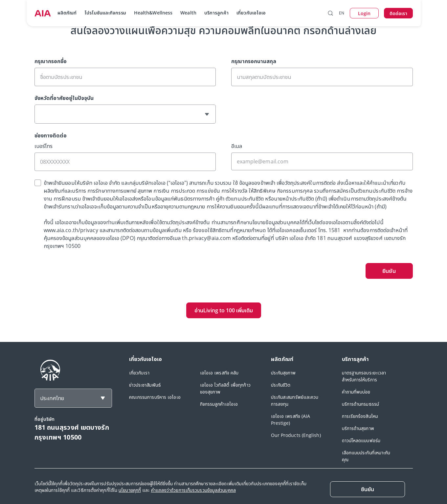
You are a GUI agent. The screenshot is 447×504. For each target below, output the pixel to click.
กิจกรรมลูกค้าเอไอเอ (219, 404)
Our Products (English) (296, 435)
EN (342, 13)
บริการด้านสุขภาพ (358, 428)
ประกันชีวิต (281, 385)
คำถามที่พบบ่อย (356, 392)
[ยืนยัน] (368, 489)
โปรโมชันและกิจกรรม (105, 13)
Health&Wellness (153, 13)
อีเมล (237, 146)
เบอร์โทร (44, 146)
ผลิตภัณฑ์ (67, 13)
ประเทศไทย (52, 398)
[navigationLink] (43, 13)
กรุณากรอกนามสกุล (254, 61)
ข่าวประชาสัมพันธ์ (145, 385)
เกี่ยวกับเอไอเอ (251, 13)
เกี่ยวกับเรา (139, 373)
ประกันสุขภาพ (283, 373)
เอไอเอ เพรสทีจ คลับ (219, 373)
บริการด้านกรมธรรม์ (361, 404)
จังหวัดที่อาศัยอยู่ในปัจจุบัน (64, 98)
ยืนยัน (389, 271)
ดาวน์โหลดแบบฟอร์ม (361, 440)
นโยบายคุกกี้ (130, 490)
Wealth (188, 13)
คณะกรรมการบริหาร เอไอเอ (155, 397)
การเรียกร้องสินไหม (360, 416)
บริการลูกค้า (216, 13)
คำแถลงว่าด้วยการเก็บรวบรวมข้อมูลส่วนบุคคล (193, 490)
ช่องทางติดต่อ (51, 135)
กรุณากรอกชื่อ (51, 61)
